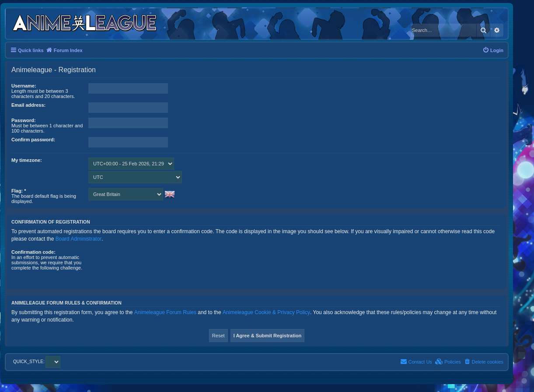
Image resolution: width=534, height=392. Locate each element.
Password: (24, 120)
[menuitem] (493, 50)
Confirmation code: (33, 252)
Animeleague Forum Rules (165, 312)
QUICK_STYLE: (37, 362)
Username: (24, 86)
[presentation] (155, 266)
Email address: (28, 105)
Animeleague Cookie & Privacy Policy (266, 312)
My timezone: (27, 160)
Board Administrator (79, 239)
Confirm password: (33, 140)
